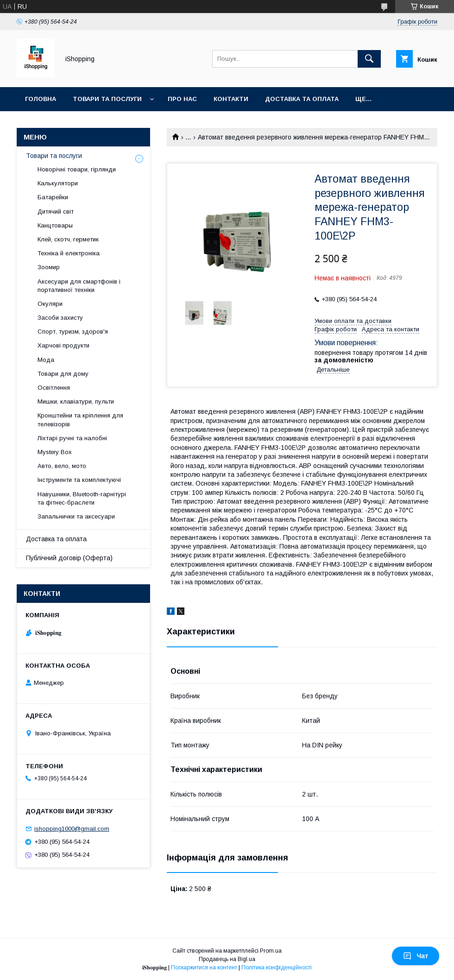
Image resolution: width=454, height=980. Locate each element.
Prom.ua (271, 951)
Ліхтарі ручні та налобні (72, 438)
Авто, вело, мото (62, 466)
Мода (46, 360)
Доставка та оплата (302, 99)
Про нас (182, 99)
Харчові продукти (63, 345)
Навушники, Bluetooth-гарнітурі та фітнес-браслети (82, 498)
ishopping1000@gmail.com (72, 829)
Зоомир (49, 267)
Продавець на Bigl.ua (227, 959)
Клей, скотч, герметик (68, 239)
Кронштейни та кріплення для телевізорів (80, 420)
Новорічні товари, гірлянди (77, 169)
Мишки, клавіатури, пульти (76, 401)
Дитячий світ (56, 212)
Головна (41, 99)
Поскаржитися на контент (204, 967)
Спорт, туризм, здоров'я (73, 332)
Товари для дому (63, 374)
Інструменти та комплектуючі (79, 480)
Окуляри (50, 304)
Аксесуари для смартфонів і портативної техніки (79, 286)
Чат (416, 956)
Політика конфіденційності (277, 967)
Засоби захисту (60, 318)
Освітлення (54, 388)
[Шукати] (369, 59)
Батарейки (53, 197)
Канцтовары (55, 225)
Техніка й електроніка (69, 253)
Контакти (231, 99)
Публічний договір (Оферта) (69, 558)
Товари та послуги (107, 99)
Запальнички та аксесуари (76, 516)
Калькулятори (58, 183)
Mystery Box (55, 452)
